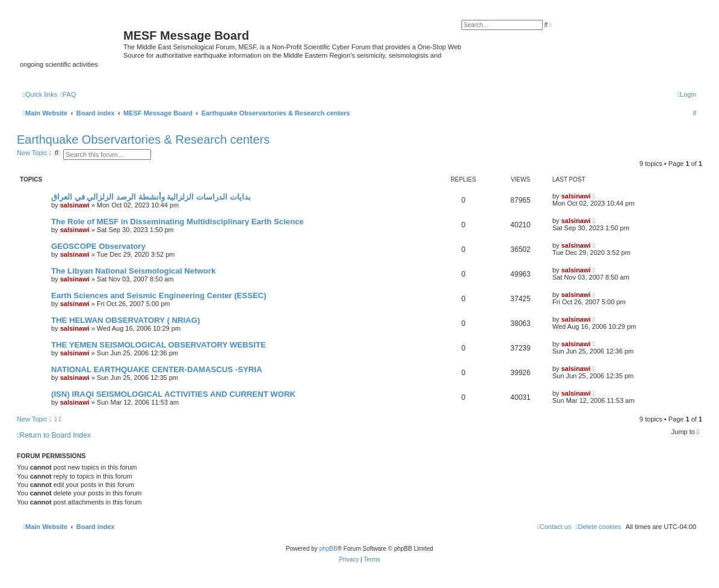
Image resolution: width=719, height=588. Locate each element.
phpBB (329, 549)
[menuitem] (68, 94)
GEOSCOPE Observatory (98, 246)
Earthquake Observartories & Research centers (143, 139)
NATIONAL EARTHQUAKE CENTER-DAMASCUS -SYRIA (156, 369)
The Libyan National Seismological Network (133, 271)
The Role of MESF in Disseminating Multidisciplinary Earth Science (177, 222)
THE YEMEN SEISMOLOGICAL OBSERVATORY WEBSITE (159, 345)
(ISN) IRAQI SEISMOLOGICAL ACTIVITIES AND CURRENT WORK (173, 394)
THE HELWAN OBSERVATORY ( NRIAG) (125, 320)
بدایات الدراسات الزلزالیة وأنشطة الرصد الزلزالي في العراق (151, 197)
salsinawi (75, 205)
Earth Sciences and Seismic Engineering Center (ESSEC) (159, 296)
